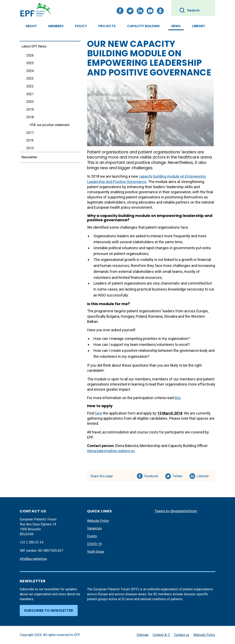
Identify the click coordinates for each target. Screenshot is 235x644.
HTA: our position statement (50, 125)
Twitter (179, 475)
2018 (30, 117)
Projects (107, 26)
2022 (30, 86)
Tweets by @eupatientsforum (176, 511)
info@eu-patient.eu (33, 559)
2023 (30, 78)
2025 (30, 63)
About (31, 26)
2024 (30, 71)
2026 (30, 55)
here (98, 413)
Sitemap (143, 635)
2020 (30, 102)
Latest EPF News (34, 46)
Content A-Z (161, 635)
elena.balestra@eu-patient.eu (111, 451)
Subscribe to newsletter (49, 610)
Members (56, 26)
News (176, 26)
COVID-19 (94, 544)
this (177, 398)
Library (199, 26)
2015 (30, 148)
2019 (30, 109)
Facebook (151, 475)
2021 (30, 94)
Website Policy (98, 521)
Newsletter (29, 157)
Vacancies (94, 528)
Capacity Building (143, 26)
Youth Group (96, 552)
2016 (30, 140)
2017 (30, 133)
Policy (81, 26)
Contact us (182, 635)
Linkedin (203, 475)
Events (92, 536)
